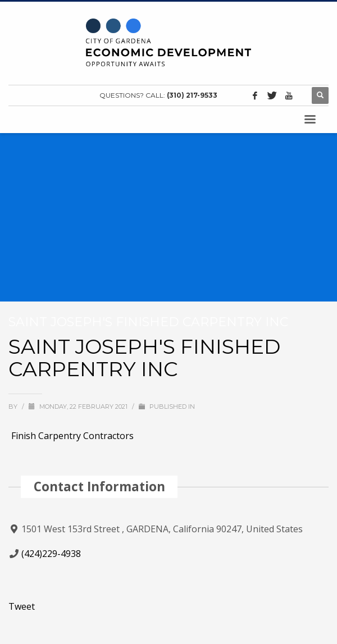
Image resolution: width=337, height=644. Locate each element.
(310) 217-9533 (192, 95)
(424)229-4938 (51, 554)
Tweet (22, 606)
